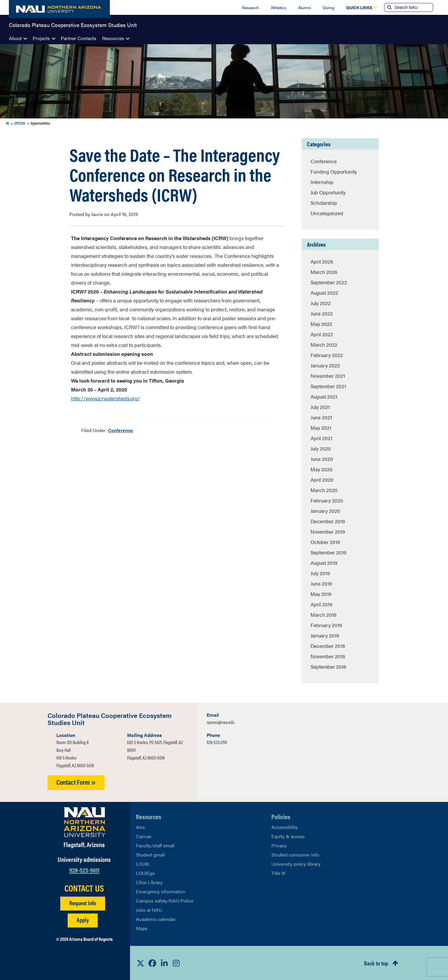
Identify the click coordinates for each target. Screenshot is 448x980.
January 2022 (325, 365)
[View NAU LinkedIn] (164, 963)
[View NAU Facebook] (152, 963)
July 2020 (321, 448)
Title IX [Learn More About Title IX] (278, 873)
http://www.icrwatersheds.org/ (106, 398)
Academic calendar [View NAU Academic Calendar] (156, 919)
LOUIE (143, 864)
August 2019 (324, 563)
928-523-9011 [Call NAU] (84, 870)
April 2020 (322, 480)
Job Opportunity (328, 192)
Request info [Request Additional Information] (83, 903)
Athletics (278, 7)
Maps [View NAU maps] (142, 928)
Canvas (144, 836)
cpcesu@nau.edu (221, 722)
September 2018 (328, 667)
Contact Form (76, 782)
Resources (113, 38)
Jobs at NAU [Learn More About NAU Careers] (149, 910)
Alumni (304, 7)
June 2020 (322, 459)
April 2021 (321, 438)
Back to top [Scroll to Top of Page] (376, 963)
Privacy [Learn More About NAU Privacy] (279, 845)
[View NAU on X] (140, 963)
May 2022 (321, 324)
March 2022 (324, 345)
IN (7, 123)
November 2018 (328, 656)
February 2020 (327, 500)
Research (250, 7)
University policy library (296, 864)
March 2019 (323, 615)
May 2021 (321, 428)
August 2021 (324, 397)
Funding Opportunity (334, 172)
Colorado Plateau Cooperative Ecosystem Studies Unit (73, 25)
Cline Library (149, 882)
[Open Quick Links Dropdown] (359, 7)
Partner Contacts (79, 38)
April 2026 (322, 261)
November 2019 (328, 532)
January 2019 (325, 635)
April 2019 (321, 604)
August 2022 (324, 293)
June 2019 (321, 583)
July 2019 (320, 573)
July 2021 (320, 407)
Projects (41, 38)
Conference (121, 430)
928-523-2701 (217, 742)
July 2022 (321, 303)
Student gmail (151, 855)
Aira (140, 827)
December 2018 (328, 646)
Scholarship (324, 203)
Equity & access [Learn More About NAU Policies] (288, 836)
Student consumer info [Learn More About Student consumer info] (295, 855)
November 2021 (328, 376)
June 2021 (321, 417)
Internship (322, 182)
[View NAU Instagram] (176, 963)
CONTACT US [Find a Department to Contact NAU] (84, 888)
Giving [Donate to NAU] (329, 7)
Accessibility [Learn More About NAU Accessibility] (285, 827)
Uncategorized (327, 213)
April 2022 (322, 334)
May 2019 (321, 594)
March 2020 (324, 490)
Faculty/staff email (155, 845)
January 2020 (325, 511)
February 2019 (326, 625)
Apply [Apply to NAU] (83, 920)
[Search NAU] (413, 7)
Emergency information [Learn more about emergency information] (161, 891)
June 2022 (322, 313)
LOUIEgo (145, 873)
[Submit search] (389, 7)
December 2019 (328, 521)
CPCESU (20, 123)
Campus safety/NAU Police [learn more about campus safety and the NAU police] (165, 901)
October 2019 (325, 542)
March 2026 (324, 272)
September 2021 (328, 386)
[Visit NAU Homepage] (84, 822)
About (15, 38)
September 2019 (328, 552)
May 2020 (322, 469)
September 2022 (329, 282)
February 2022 (327, 355)
